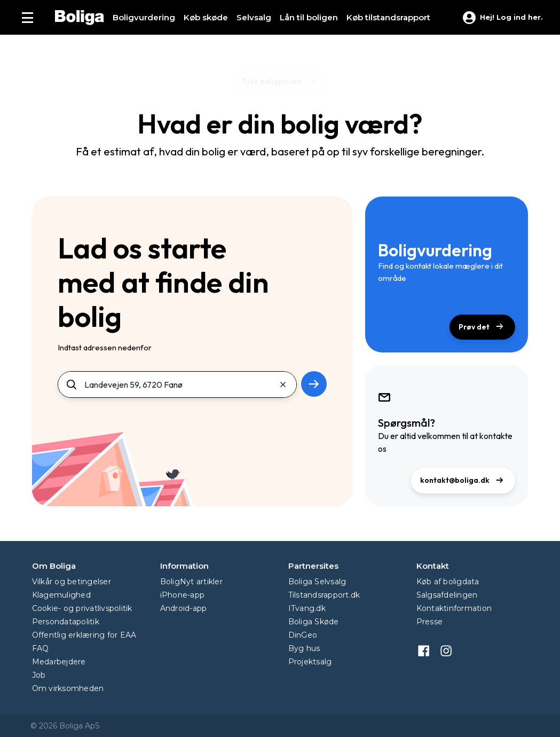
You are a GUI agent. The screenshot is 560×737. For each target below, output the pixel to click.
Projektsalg (310, 662)
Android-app (184, 608)
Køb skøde (206, 18)
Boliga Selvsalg (317, 582)
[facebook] (428, 649)
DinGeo (303, 635)
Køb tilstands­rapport (388, 18)
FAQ (41, 648)
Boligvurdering (144, 18)
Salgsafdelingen (447, 595)
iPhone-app (183, 595)
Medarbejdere (59, 662)
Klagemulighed (61, 595)
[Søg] (177, 385)
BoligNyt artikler (191, 582)
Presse (430, 622)
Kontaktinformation (454, 608)
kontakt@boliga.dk (463, 481)
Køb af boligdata (448, 582)
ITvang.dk (307, 608)
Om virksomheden (68, 688)
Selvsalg (254, 18)
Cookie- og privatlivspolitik (82, 608)
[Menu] (27, 17)
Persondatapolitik (66, 622)
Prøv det (482, 328)
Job (39, 675)
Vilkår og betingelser (72, 582)
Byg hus (304, 648)
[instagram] (450, 649)
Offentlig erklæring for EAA (84, 635)
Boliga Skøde (314, 622)
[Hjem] (80, 18)
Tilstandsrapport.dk (324, 595)
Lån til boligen (309, 18)
